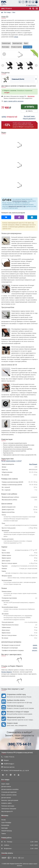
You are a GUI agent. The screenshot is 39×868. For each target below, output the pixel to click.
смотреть (35, 650)
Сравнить (29, 111)
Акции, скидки (5, 784)
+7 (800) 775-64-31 (9, 757)
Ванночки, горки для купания (10, 800)
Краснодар (4, 828)
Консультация (28, 47)
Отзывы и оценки (16, 47)
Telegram (6, 760)
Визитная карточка (9, 767)
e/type (16, 37)
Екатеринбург (5, 825)
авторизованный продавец (20, 201)
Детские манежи (6, 798)
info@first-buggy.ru (9, 764)
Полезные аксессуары (8, 806)
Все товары (5, 780)
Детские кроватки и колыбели (10, 789)
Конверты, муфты (6, 803)
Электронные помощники (9, 809)
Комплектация (6, 43)
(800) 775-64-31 (7, 9)
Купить (29, 107)
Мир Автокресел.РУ (7, 811)
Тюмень (4, 834)
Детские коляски (6, 787)
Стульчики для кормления (9, 792)
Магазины (5, 816)
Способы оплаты (7, 853)
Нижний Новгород (7, 831)
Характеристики (17, 43)
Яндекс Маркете (7, 672)
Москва (3, 820)
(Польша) (33, 464)
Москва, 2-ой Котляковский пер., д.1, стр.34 (16, 771)
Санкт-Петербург (6, 823)
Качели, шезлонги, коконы (9, 795)
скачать (35, 645)
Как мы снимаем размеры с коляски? (11, 461)
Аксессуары (6, 47)
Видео (26, 43)
